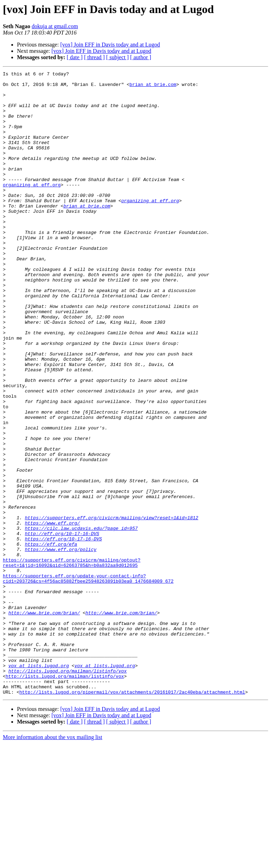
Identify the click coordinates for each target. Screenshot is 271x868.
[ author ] (141, 57)
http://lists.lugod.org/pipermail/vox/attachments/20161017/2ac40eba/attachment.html (132, 817)
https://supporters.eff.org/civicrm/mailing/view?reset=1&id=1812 (111, 607)
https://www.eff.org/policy (61, 645)
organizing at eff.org (32, 208)
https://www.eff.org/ (52, 614)
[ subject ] (118, 57)
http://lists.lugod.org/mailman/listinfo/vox (68, 791)
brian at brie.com (153, 87)
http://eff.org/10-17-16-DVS (62, 626)
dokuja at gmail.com (55, 26)
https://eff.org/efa (51, 639)
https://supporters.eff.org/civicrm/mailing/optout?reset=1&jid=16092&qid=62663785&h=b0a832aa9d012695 (72, 661)
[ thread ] (94, 57)
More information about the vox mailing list (53, 862)
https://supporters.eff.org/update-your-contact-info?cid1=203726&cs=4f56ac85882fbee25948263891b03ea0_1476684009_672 (88, 680)
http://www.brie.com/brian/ (44, 721)
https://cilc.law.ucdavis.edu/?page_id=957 (81, 620)
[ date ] (75, 57)
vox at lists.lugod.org (39, 785)
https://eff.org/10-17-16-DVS (63, 633)
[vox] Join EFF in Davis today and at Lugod (110, 45)
